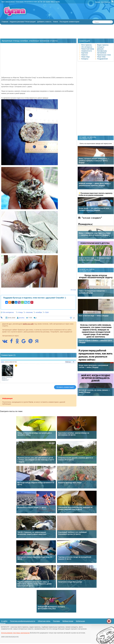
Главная (5, 22)
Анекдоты (101, 47)
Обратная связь (106, 2)
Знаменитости (87, 51)
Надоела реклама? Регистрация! (23, 22)
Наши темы (101, 57)
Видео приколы (103, 45)
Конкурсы (85, 59)
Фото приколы (86, 45)
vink (2, 362)
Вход (3, 2)
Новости (84, 55)
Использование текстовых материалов (15, 633)
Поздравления (102, 59)
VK (39, 2)
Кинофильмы (102, 51)
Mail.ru (53, 2)
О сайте (4, 621)
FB (41, 2)
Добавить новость (44, 22)
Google (48, 2)
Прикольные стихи (104, 55)
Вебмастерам (68, 621)
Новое (56, 22)
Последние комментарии (69, 22)
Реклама (98, 2)
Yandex (58, 2)
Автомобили (102, 53)
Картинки (85, 53)
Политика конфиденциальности (23, 621)
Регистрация (20, 2)
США (47, 312)
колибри (39, 312)
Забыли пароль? (10, 2)
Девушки (100, 49)
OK (44, 2)
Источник (73, 290)
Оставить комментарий (65, 387)
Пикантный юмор (88, 49)
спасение (29, 312)
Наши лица (85, 57)
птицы (20, 312)
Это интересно (8, 312)
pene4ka (21, 318)
